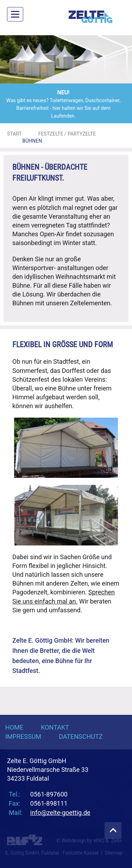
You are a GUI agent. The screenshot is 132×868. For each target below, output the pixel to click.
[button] (10, 59)
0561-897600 (49, 794)
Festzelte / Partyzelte (67, 134)
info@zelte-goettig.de (60, 813)
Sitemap (114, 853)
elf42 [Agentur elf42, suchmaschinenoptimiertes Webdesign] (99, 841)
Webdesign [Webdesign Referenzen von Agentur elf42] (73, 841)
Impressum (23, 736)
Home (14, 727)
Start (14, 134)
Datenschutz (81, 736)
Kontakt (55, 727)
